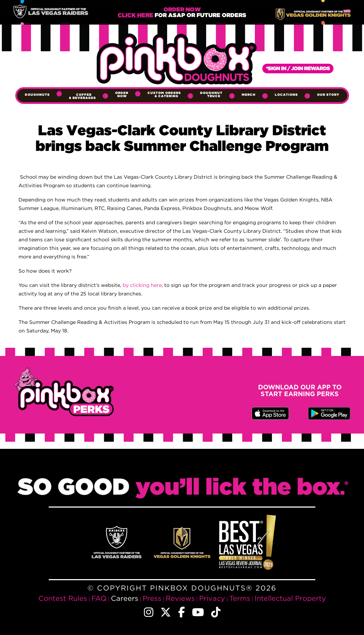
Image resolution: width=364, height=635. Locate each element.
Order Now (122, 95)
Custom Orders (164, 95)
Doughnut (211, 95)
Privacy (212, 598)
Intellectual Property (290, 598)
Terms (240, 598)
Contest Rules (63, 598)
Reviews (180, 598)
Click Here (135, 15)
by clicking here (142, 285)
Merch (249, 95)
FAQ (99, 598)
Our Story (328, 95)
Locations (286, 95)
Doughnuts (37, 95)
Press (152, 598)
